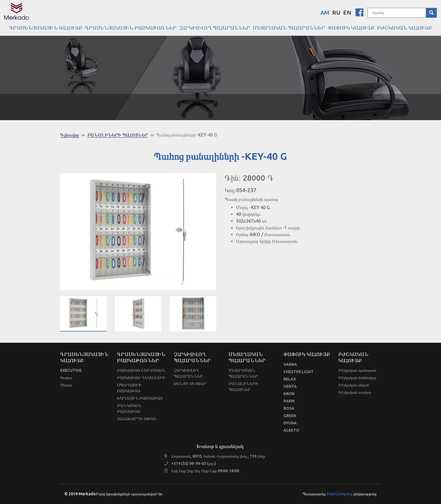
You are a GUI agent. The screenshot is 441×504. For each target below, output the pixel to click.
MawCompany (340, 494)
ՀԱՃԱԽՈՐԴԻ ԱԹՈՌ (137, 419)
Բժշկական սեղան (354, 385)
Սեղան (66, 385)
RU (336, 12)
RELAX (290, 379)
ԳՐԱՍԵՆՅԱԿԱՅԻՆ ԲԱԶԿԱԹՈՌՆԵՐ (131, 28)
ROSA (289, 408)
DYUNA (290, 423)
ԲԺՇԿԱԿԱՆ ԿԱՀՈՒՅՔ (404, 28)
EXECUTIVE (71, 370)
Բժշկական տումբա (355, 392)
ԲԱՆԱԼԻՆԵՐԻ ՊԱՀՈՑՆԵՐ (118, 135)
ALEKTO (291, 430)
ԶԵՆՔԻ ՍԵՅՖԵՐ (190, 384)
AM (325, 12)
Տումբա (66, 378)
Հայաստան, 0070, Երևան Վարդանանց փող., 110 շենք (218, 456)
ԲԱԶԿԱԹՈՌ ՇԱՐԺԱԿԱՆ (141, 370)
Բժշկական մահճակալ (357, 378)
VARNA (290, 364)
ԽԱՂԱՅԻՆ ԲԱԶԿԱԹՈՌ (140, 398)
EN (347, 12)
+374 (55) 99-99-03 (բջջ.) (194, 463)
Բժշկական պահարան (357, 370)
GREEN (290, 416)
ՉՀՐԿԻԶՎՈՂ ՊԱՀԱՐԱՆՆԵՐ (215, 28)
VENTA (290, 386)
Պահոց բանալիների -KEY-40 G (187, 135)
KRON (289, 394)
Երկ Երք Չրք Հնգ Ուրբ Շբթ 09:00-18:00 (205, 471)
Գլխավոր (70, 135)
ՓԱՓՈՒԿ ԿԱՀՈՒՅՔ (351, 28)
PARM (289, 401)
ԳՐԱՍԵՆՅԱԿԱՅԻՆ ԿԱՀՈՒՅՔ (46, 28)
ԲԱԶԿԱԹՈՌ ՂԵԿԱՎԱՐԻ (141, 378)
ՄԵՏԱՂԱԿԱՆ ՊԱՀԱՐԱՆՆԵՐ (289, 28)
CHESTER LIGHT (299, 372)
